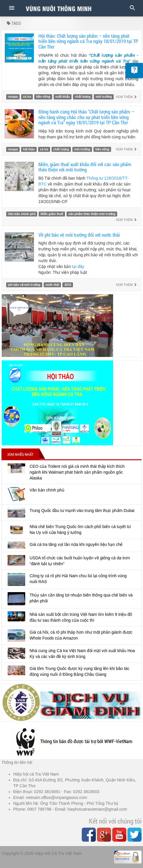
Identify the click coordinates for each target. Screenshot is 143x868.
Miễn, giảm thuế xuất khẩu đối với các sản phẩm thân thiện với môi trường (85, 167)
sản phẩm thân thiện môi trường (92, 214)
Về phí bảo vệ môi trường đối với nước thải (79, 235)
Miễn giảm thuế (52, 214)
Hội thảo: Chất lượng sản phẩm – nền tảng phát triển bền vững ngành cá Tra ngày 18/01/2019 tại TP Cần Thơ (88, 41)
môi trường (104, 97)
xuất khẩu (63, 97)
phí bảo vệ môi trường (24, 285)
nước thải (52, 285)
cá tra (27, 97)
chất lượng (83, 97)
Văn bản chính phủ (22, 214)
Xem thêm (126, 97)
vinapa (13, 97)
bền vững (43, 97)
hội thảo (29, 149)
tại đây (78, 267)
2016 (68, 285)
